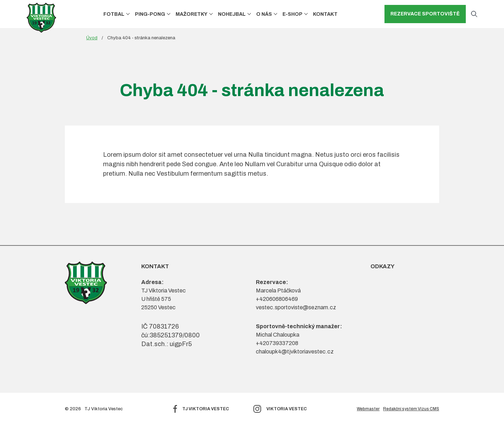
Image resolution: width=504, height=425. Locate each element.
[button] (128, 14)
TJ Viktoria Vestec (206, 409)
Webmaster (368, 409)
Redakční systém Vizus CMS (411, 409)
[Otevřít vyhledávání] (474, 14)
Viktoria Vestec (287, 409)
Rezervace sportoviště (425, 14)
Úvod (92, 38)
